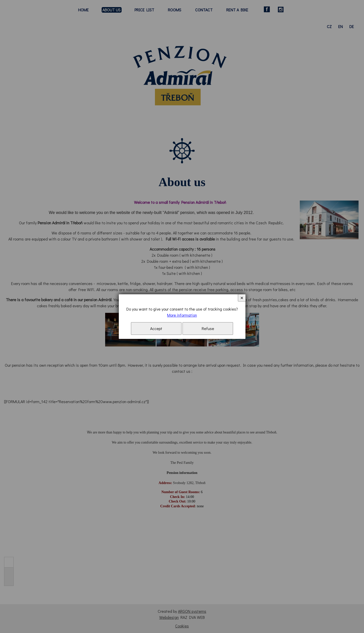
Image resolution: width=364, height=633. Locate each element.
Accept (156, 328)
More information (182, 315)
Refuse (208, 328)
